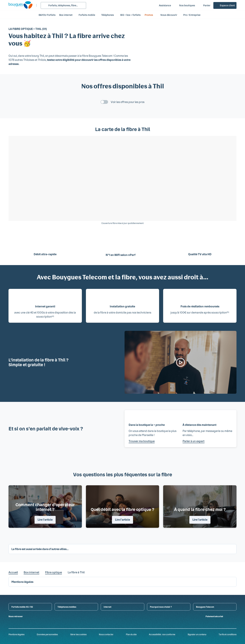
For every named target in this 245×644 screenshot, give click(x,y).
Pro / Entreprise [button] (194, 15)
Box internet (31, 572)
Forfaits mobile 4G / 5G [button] (22, 607)
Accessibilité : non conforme (162, 634)
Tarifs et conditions (228, 634)
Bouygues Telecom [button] (205, 607)
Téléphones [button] (108, 15)
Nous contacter (106, 634)
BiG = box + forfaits (130, 15)
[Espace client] (225, 5)
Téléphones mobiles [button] (67, 607)
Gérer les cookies (78, 634)
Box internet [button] (66, 15)
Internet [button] (107, 607)
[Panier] (204, 5)
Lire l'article (45, 520)
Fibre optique (54, 572)
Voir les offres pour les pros (128, 102)
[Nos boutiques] (185, 5)
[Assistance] (163, 5)
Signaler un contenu (197, 634)
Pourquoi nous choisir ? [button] (161, 607)
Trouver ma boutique (142, 441)
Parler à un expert (194, 441)
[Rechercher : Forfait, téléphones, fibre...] (63, 5)
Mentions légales (17, 634)
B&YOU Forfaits (47, 15)
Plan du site (131, 634)
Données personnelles (47, 634)
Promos (151, 15)
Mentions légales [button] (22, 582)
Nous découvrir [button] (169, 15)
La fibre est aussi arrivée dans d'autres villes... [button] (40, 549)
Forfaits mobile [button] (87, 15)
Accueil (13, 572)
